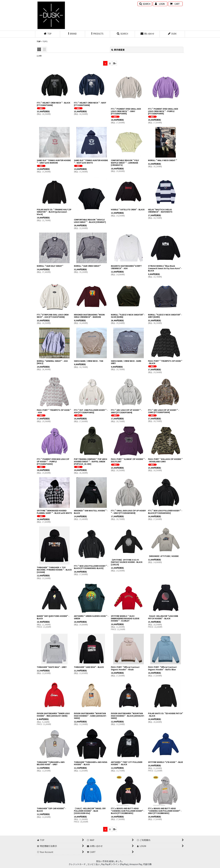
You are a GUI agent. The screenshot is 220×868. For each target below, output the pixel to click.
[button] (145, 4)
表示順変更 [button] (118, 50)
